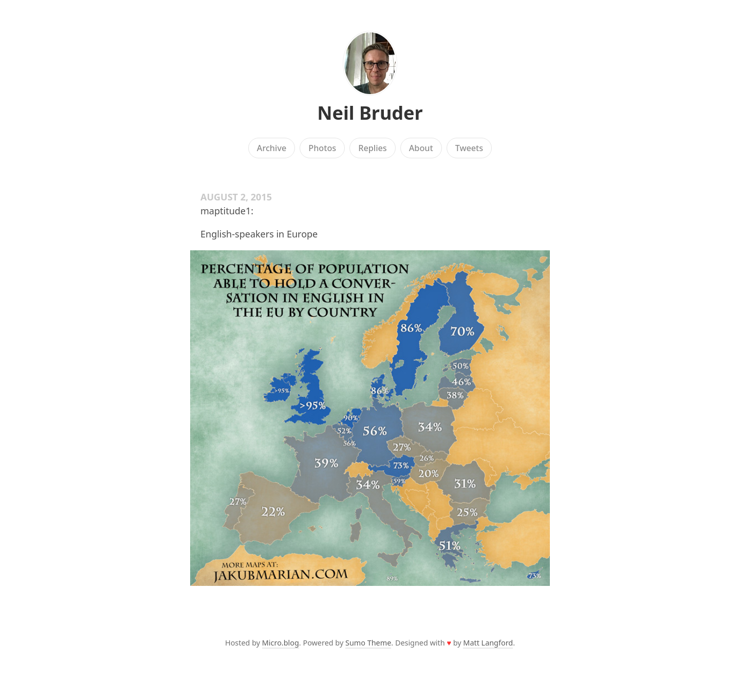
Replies (372, 148)
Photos (322, 148)
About (421, 148)
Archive (272, 148)
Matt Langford (488, 643)
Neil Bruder (370, 113)
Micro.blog (281, 643)
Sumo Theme (368, 643)
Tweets (469, 148)
